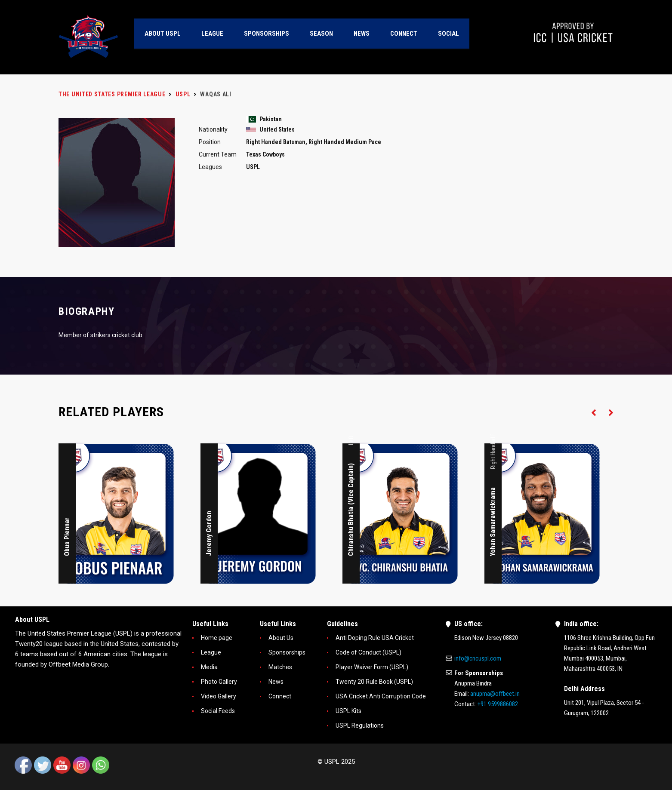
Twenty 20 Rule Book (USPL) (374, 682)
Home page (217, 638)
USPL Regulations (360, 725)
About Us (281, 638)
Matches (280, 667)
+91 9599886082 (498, 704)
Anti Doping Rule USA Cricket (375, 638)
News (276, 682)
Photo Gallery (219, 682)
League (211, 652)
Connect (280, 696)
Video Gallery (219, 696)
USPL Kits (348, 711)
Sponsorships (287, 652)
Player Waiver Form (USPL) (372, 667)
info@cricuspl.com (478, 658)
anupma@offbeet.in (495, 694)
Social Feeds (218, 711)
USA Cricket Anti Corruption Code (381, 696)
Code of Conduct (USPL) (368, 652)
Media (209, 667)
